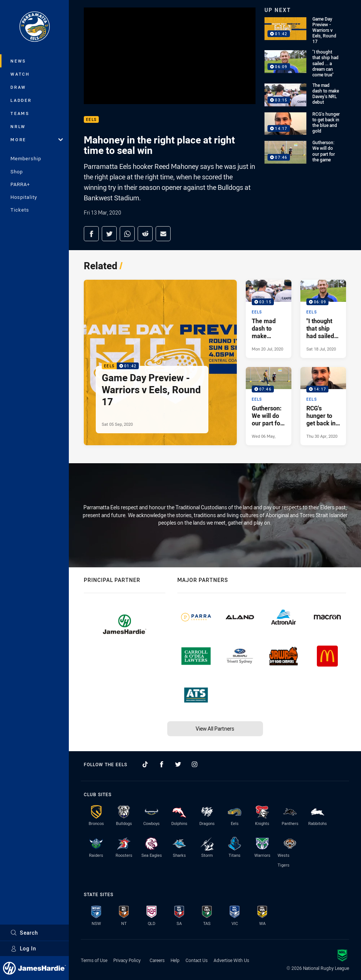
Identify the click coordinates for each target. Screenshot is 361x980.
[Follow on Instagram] (195, 764)
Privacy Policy (127, 960)
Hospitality (24, 197)
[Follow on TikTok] (145, 764)
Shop (17, 172)
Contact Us (197, 960)
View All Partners (215, 729)
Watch (20, 74)
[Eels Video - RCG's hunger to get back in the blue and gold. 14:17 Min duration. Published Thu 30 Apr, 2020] (323, 406)
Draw (18, 87)
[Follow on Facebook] (162, 764)
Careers (157, 960)
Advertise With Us (231, 960)
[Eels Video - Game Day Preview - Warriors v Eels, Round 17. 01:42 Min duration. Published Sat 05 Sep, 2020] (160, 362)
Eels (91, 120)
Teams (20, 113)
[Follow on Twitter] (178, 764)
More (37, 139)
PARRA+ (20, 184)
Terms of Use (94, 960)
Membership (26, 158)
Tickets (20, 210)
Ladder (21, 100)
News (18, 61)
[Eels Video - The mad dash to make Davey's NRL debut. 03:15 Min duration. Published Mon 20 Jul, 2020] (269, 319)
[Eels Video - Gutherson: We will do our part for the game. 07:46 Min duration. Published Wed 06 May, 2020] (269, 406)
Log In (23, 948)
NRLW (18, 126)
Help (175, 960)
